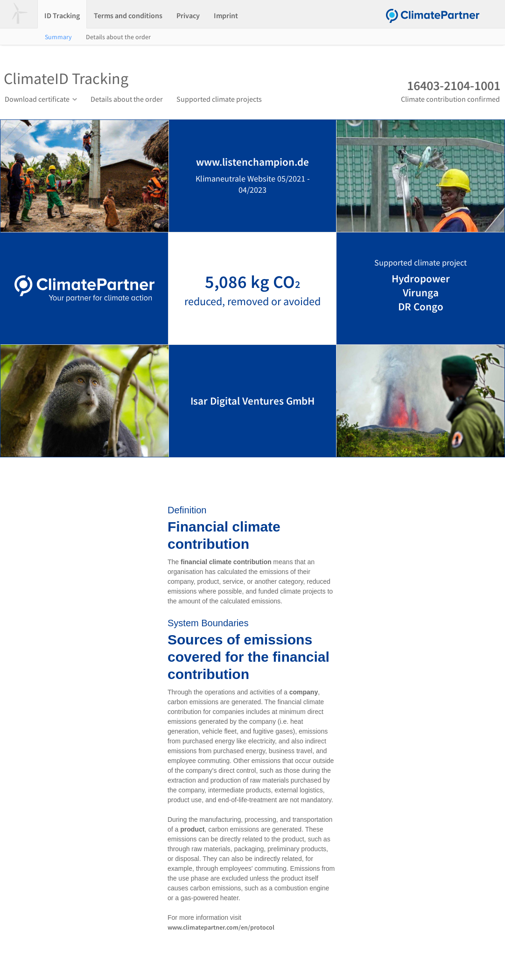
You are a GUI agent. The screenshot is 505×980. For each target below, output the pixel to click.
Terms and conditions (128, 15)
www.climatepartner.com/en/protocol (221, 927)
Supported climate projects (219, 99)
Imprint (226, 15)
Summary (58, 37)
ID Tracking (62, 15)
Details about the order (118, 37)
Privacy (188, 15)
